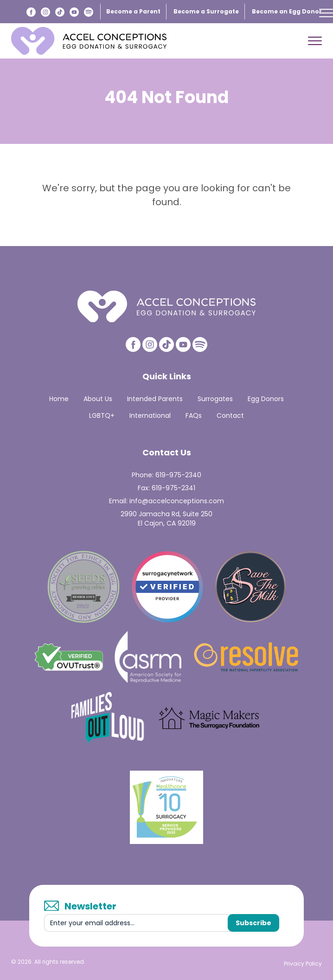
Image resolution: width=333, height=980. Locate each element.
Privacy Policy (303, 964)
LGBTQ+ (102, 415)
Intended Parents (155, 399)
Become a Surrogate (206, 11)
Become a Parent (133, 11)
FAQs (194, 415)
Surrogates (215, 399)
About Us (98, 399)
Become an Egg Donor (287, 11)
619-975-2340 (178, 475)
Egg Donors (266, 399)
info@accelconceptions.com (177, 501)
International (150, 415)
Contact (230, 415)
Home (59, 399)
